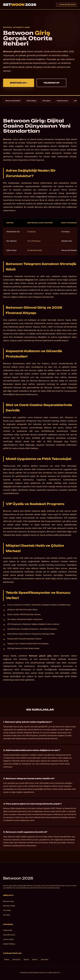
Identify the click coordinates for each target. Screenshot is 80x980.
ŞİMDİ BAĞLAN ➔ (19, 83)
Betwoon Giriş (8, 901)
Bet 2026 (20, 5)
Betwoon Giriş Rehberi (13, 101)
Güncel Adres (45, 959)
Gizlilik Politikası (9, 944)
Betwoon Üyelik (9, 906)
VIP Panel (7, 910)
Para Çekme (46, 101)
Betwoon (18, 878)
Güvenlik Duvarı (9, 935)
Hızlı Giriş (7, 915)
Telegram (26, 959)
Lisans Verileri (8, 939)
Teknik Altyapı (31, 101)
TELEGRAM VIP (51, 83)
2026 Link (35, 959)
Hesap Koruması (62, 101)
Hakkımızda (8, 930)
